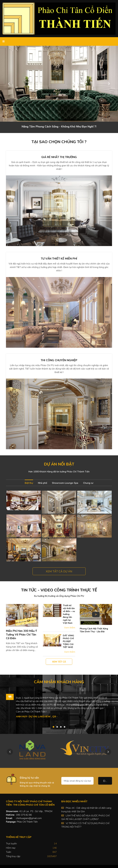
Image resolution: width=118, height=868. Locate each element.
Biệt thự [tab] (29, 483)
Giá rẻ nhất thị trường (59, 157)
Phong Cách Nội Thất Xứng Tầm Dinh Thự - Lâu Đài (94, 630)
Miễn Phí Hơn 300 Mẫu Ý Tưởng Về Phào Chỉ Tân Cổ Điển (22, 635)
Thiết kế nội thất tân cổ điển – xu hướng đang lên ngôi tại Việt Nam (69, 614)
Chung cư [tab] (88, 483)
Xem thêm (70, 628)
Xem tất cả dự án (59, 571)
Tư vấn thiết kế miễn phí (59, 259)
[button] (9, 84)
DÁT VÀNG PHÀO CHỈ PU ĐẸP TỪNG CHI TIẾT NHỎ (68, 641)
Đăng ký (108, 781)
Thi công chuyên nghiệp (59, 360)
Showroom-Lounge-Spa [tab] (65, 483)
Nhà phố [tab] (42, 483)
